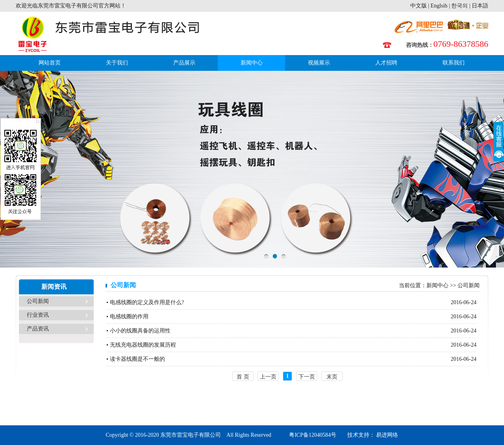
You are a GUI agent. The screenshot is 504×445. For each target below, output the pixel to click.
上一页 (268, 377)
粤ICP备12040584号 (313, 435)
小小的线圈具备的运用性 (140, 331)
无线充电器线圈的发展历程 (143, 345)
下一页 (307, 377)
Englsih (439, 6)
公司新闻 (38, 301)
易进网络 (387, 435)
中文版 (419, 6)
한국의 (460, 6)
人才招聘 (386, 63)
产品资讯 (38, 329)
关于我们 (117, 63)
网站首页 (50, 63)
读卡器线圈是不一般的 (137, 359)
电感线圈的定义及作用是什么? (147, 302)
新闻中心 (252, 63)
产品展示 (184, 63)
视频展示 (319, 63)
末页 (332, 377)
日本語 (480, 6)
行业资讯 (38, 315)
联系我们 (454, 63)
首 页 (243, 377)
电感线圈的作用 (129, 317)
